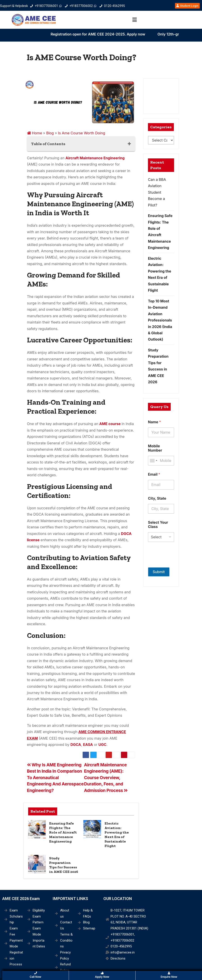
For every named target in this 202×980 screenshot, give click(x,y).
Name (154, 422)
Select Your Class (158, 525)
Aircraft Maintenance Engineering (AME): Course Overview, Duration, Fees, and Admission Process (106, 778)
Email (154, 474)
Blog (50, 133)
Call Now (35, 975)
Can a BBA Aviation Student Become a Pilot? (157, 192)
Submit (159, 572)
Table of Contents (48, 144)
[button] (135, 20)
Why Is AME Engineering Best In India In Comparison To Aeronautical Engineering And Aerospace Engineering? (55, 778)
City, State (157, 498)
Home (35, 133)
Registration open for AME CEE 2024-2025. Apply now (116, 34)
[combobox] (153, 461)
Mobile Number (155, 448)
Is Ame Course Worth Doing (81, 133)
